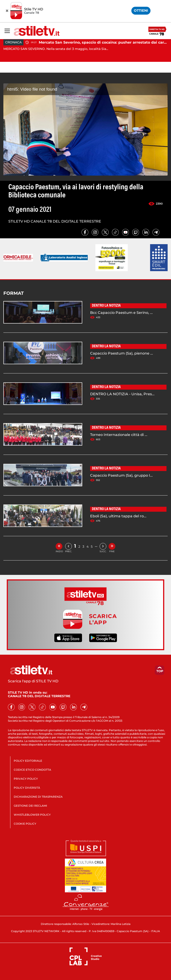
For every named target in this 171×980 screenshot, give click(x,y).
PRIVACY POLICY (26, 779)
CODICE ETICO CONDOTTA (32, 770)
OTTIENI (141, 10)
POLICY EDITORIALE (28, 761)
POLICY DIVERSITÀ (27, 788)
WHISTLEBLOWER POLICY (32, 815)
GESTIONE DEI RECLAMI (30, 806)
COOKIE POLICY (25, 824)
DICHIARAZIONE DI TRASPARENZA (38, 797)
